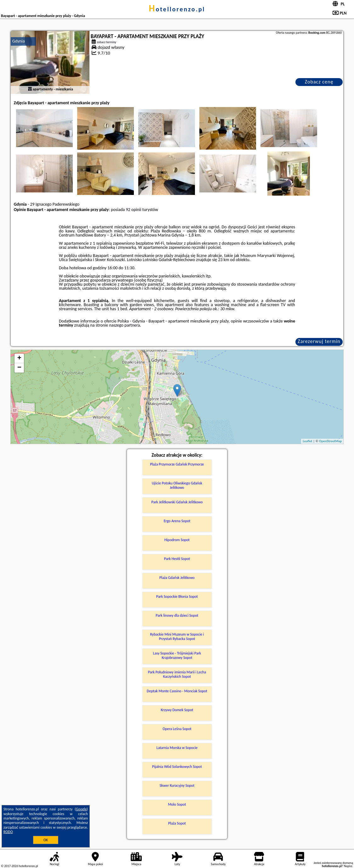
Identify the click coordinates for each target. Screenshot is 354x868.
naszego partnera (124, 325)
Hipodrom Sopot (177, 540)
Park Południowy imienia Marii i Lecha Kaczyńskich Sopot (177, 674)
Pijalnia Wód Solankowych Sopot (177, 767)
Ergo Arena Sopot (177, 521)
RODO (8, 832)
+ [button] (19, 358)
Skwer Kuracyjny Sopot (177, 785)
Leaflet (307, 441)
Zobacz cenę (319, 82)
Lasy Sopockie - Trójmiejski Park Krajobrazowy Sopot (177, 655)
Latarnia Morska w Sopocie (177, 748)
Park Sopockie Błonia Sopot (177, 597)
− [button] (19, 368)
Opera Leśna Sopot (177, 729)
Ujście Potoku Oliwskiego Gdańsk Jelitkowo (177, 485)
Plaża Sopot (177, 823)
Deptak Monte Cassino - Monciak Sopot (177, 691)
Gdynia (19, 41)
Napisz (348, 866)
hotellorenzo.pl (177, 9)
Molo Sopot (177, 804)
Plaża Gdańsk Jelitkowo (177, 578)
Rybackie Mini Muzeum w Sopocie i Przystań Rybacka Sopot (177, 637)
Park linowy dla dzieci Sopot (177, 615)
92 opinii (133, 210)
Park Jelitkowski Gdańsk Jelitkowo (177, 502)
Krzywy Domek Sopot (177, 710)
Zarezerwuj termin (319, 341)
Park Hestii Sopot (177, 559)
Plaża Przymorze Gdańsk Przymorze (177, 464)
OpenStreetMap (330, 441)
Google (81, 809)
